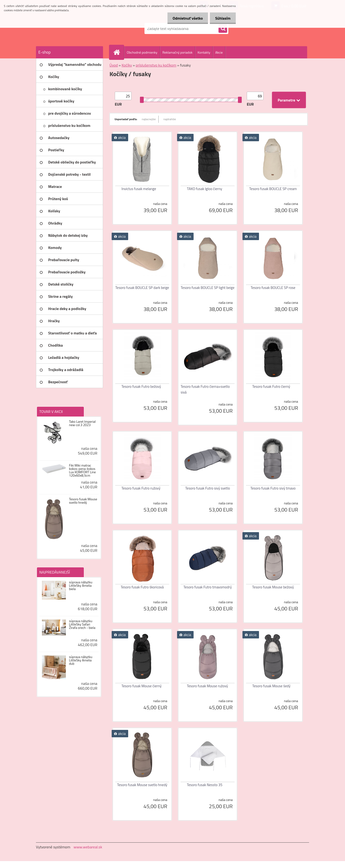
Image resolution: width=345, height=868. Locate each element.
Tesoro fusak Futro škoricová (142, 587)
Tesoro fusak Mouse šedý (271, 686)
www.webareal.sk (88, 847)
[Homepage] (119, 52)
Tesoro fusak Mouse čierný (141, 686)
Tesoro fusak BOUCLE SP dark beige (142, 288)
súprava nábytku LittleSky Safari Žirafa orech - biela (82, 624)
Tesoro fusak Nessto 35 (205, 785)
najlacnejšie (149, 119)
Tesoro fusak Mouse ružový (207, 686)
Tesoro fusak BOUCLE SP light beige (207, 288)
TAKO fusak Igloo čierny (204, 189)
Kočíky (127, 65)
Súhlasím (222, 18)
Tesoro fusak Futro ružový (141, 488)
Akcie (219, 52)
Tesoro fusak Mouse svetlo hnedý (83, 501)
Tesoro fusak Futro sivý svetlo (207, 488)
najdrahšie (170, 119)
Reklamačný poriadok (178, 52)
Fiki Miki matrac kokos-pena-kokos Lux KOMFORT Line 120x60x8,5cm (82, 470)
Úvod (114, 65)
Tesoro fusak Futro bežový (141, 386)
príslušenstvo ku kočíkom (156, 65)
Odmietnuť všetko (185, 18)
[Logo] (69, 28)
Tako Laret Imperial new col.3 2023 (82, 423)
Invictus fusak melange (139, 189)
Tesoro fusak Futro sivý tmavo (273, 488)
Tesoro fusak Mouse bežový (273, 587)
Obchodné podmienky (142, 52)
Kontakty (204, 52)
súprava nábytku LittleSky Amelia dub (81, 660)
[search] (223, 29)
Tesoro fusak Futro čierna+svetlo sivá (205, 389)
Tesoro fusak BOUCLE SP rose (273, 288)
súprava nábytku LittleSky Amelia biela (81, 586)
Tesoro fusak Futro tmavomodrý (208, 587)
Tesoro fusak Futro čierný (271, 386)
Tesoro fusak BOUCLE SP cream (273, 189)
